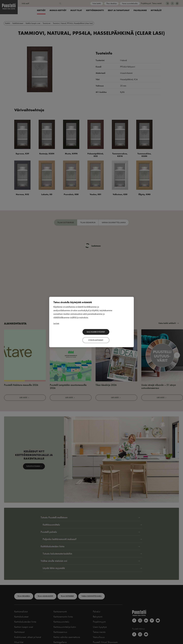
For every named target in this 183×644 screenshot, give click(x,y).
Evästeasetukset (116, 335)
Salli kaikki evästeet (88, 335)
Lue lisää (56, 327)
